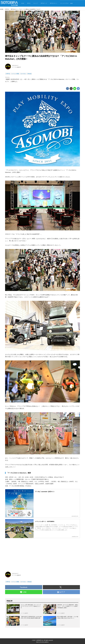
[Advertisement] (42, 554)
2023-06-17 (15, 66)
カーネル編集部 (16, 67)
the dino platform (44, 642)
